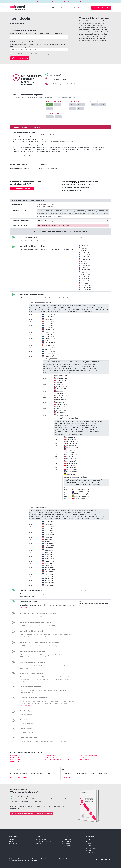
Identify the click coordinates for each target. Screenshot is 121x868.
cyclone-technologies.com (88, 755)
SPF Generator (66, 839)
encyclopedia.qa (50, 755)
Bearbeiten (41, 216)
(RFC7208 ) (25, 706)
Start (52, 8)
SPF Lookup (65, 843)
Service (58, 8)
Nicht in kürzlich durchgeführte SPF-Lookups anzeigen (32, 54)
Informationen (69, 8)
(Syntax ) (24, 607)
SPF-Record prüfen (20, 58)
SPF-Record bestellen (22, 189)
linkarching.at (15, 760)
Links (89, 843)
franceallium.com (16, 757)
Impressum (91, 853)
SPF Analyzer (66, 841)
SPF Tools (80, 8)
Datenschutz (91, 848)
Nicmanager (40, 846)
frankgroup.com (85, 760)
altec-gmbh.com (16, 755)
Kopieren (49, 216)
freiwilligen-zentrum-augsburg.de (57, 760)
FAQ (88, 846)
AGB (88, 850)
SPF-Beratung (40, 839)
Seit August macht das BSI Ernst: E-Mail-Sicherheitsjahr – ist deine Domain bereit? (61, 2)
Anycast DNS (40, 843)
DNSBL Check (66, 846)
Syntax (89, 841)
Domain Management (43, 841)
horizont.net (15, 762)
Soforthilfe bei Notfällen (101, 8)
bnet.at (82, 757)
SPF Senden (58, 216)
